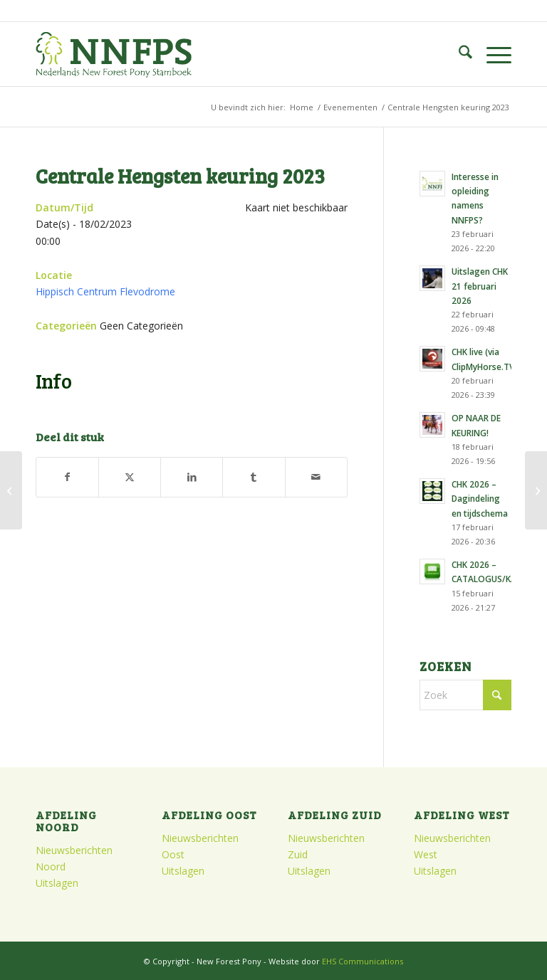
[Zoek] (458, 54)
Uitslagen (57, 883)
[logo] (114, 54)
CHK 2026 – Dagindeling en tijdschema (480, 498)
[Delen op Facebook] (67, 477)
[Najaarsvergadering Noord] (536, 490)
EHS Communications (363, 961)
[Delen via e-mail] (316, 477)
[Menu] (492, 54)
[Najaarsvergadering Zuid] (11, 490)
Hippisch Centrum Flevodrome (105, 291)
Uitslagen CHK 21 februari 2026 (480, 285)
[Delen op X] (130, 477)
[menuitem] (458, 54)
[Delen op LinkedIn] (192, 477)
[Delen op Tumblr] (254, 477)
